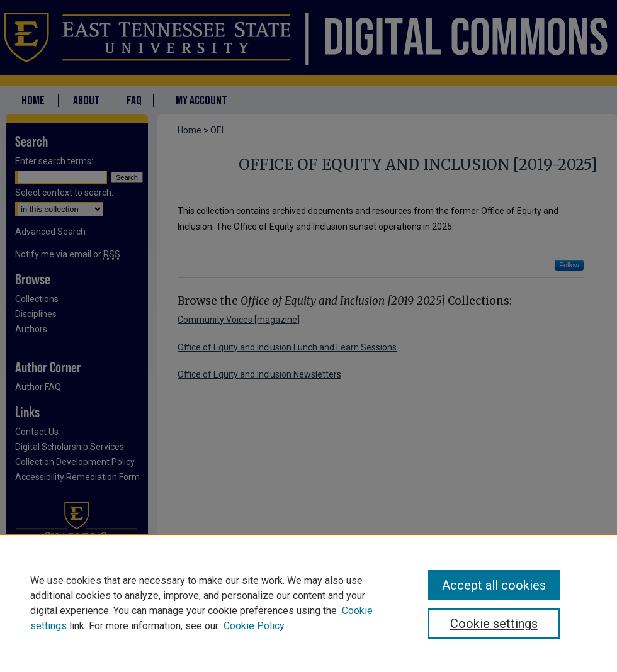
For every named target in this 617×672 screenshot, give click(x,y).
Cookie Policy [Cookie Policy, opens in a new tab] (254, 626)
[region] (308, 603)
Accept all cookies (494, 585)
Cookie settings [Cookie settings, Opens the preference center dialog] (494, 624)
